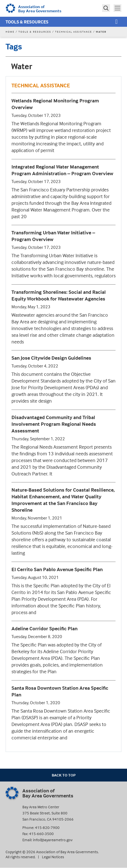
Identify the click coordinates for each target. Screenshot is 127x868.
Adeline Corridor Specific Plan (44, 628)
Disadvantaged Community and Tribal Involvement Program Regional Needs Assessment (54, 424)
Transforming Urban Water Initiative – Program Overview (53, 236)
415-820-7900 (47, 827)
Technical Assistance (74, 32)
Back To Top (64, 775)
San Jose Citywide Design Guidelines (51, 358)
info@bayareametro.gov (53, 840)
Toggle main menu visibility (118, 8)
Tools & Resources (27, 22)
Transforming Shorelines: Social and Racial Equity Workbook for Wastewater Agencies (59, 295)
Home (10, 32)
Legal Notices (53, 857)
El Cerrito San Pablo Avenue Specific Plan (57, 569)
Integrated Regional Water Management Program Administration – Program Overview (62, 170)
